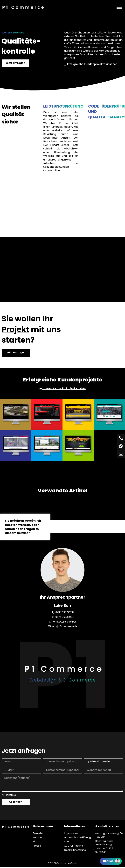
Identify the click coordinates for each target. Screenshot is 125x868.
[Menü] (119, 7)
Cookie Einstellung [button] (75, 851)
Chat (112, 861)
